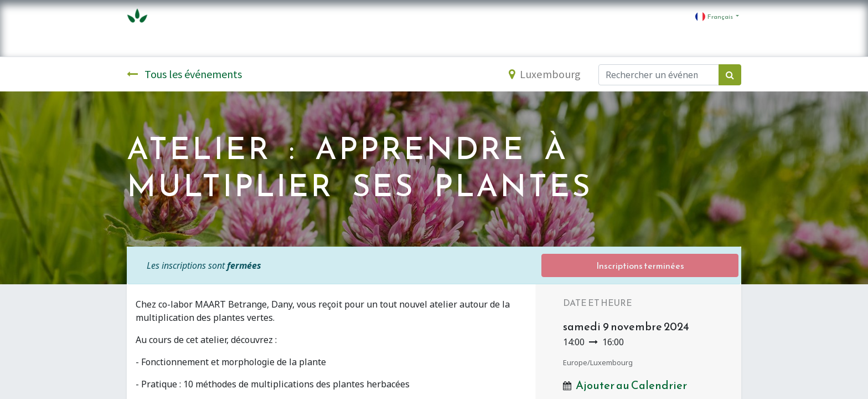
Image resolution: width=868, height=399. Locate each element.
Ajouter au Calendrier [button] (631, 385)
